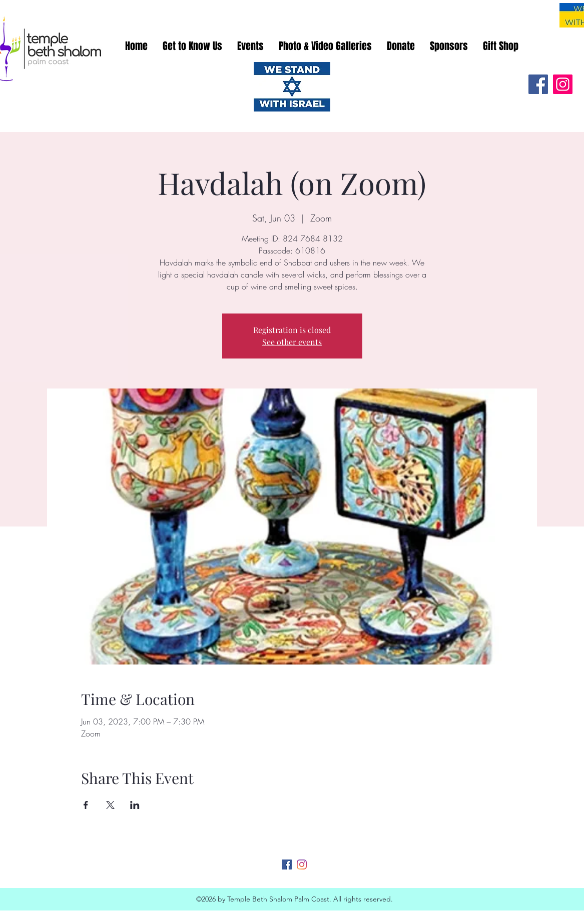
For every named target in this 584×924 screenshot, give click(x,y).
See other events (292, 342)
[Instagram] (563, 84)
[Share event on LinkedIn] (135, 805)
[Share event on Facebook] (86, 805)
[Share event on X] (110, 805)
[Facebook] (538, 84)
